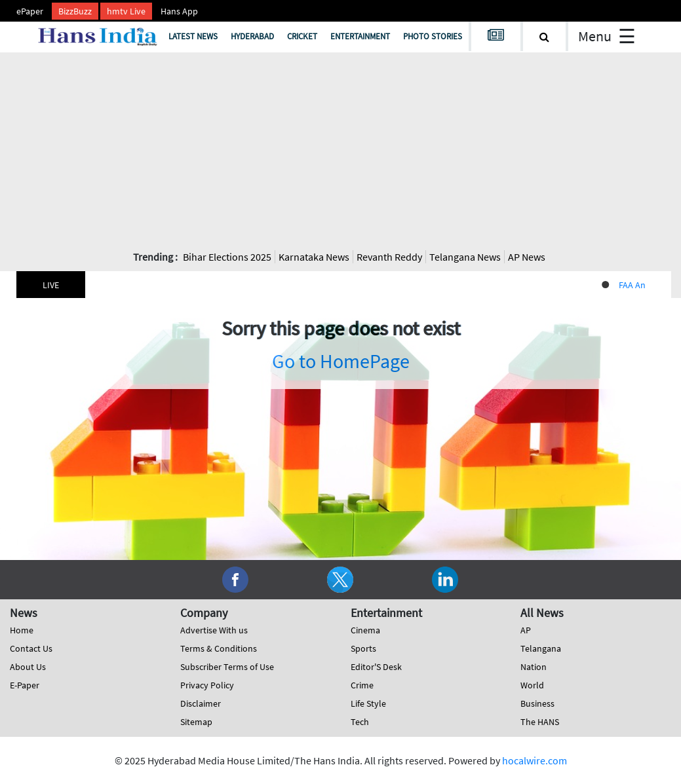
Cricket (302, 36)
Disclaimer (201, 703)
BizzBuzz (75, 11)
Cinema (365, 630)
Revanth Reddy (389, 257)
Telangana (541, 648)
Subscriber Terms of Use (227, 667)
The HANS (540, 722)
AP (526, 630)
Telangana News (465, 257)
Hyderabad (252, 36)
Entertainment (360, 36)
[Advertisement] (341, 151)
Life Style (368, 703)
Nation (534, 667)
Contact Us (31, 648)
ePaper (30, 11)
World (532, 685)
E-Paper (25, 685)
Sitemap (196, 722)
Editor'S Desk (376, 667)
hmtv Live (126, 11)
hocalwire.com (535, 760)
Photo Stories (433, 36)
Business (537, 703)
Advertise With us (214, 630)
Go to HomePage (341, 361)
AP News (527, 257)
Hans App (179, 11)
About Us (28, 667)
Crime (362, 685)
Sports (363, 648)
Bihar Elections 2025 (227, 257)
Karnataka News (314, 257)
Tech (360, 722)
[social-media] (235, 578)
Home (22, 630)
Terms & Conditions (219, 648)
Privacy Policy (207, 685)
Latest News (193, 36)
